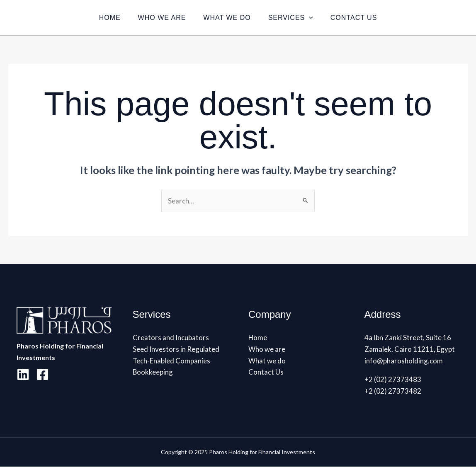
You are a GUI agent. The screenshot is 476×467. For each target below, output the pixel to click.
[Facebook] (42, 374)
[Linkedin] (23, 374)
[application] (311, 18)
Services (293, 18)
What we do (227, 18)
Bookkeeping (153, 372)
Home (105, 18)
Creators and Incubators (171, 338)
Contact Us (359, 18)
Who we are (160, 18)
